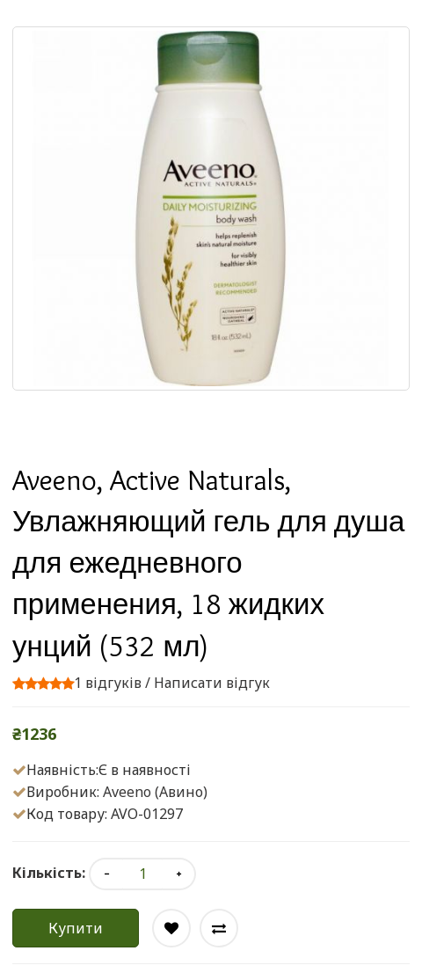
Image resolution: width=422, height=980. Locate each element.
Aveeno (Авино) (155, 792)
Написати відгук (212, 683)
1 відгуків (108, 683)
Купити (76, 928)
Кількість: (49, 873)
